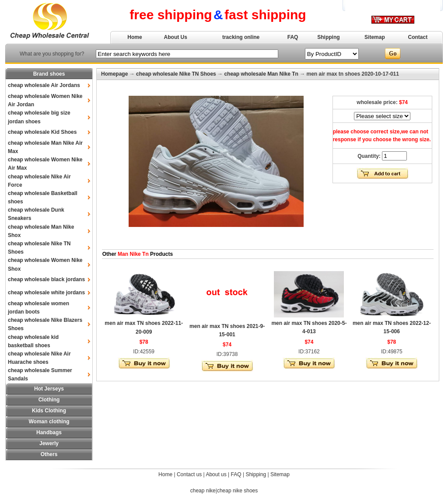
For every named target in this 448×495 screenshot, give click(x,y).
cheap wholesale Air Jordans (44, 85)
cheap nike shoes (237, 491)
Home (135, 37)
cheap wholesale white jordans (46, 293)
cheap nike (203, 491)
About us (216, 474)
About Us (176, 37)
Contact (418, 37)
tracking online (241, 37)
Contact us (189, 474)
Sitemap (375, 37)
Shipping (328, 37)
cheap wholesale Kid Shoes (42, 132)
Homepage (114, 74)
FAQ (293, 37)
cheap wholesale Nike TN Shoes (176, 74)
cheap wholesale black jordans (46, 279)
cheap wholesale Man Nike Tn (261, 74)
